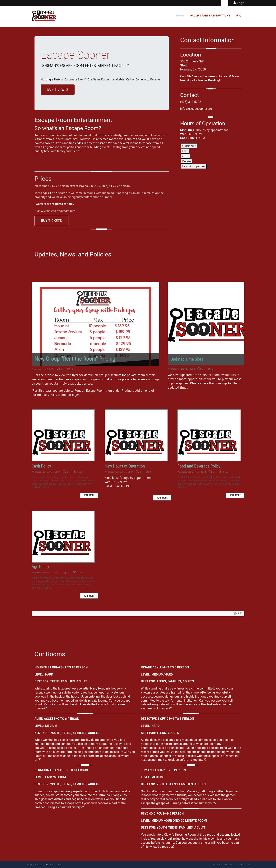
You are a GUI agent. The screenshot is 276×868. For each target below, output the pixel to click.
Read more (89, 495)
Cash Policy (63, 436)
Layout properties (194, 166)
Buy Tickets (58, 89)
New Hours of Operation (136, 436)
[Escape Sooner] (45, 16)
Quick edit (189, 146)
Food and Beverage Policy (209, 436)
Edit (185, 151)
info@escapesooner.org (196, 109)
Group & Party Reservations (210, 16)
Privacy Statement (223, 864)
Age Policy (63, 536)
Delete (186, 161)
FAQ (239, 16)
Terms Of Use (243, 864)
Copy (185, 156)
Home (180, 16)
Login (241, 3)
